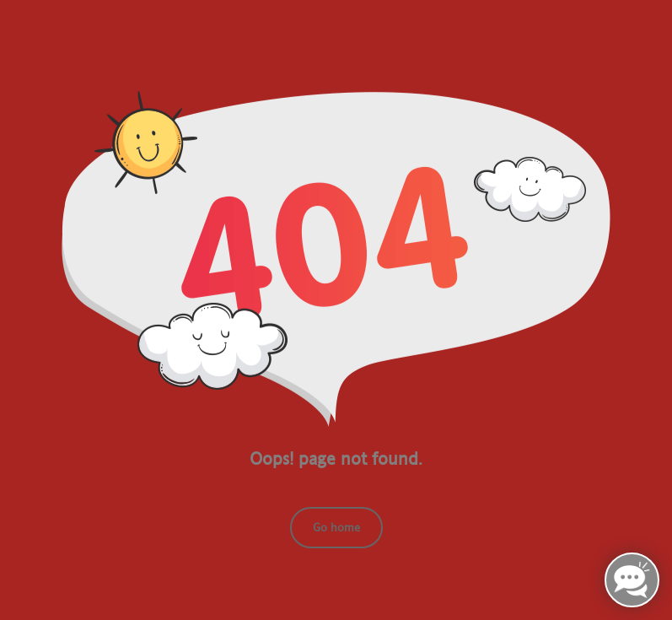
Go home (336, 527)
